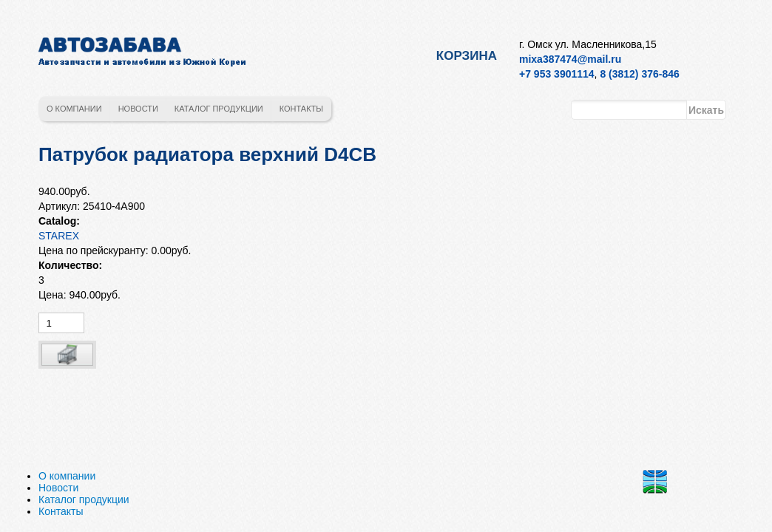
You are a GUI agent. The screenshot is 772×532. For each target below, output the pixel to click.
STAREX (59, 236)
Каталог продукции (219, 109)
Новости (138, 109)
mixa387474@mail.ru (570, 59)
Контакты (301, 109)
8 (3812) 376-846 (639, 74)
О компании (74, 109)
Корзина (467, 56)
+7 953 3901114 (557, 74)
